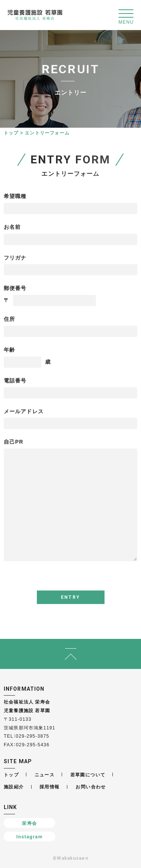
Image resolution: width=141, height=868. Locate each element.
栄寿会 (29, 823)
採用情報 (50, 786)
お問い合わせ (91, 786)
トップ (11, 133)
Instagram (30, 836)
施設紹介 (14, 786)
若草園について (88, 774)
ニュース (45, 774)
